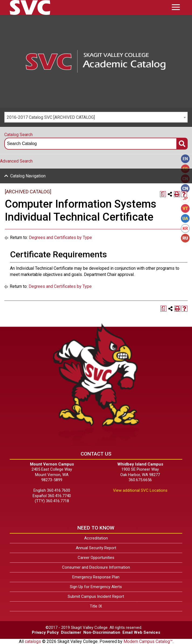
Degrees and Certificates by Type (60, 237)
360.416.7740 (59, 496)
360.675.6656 (140, 480)
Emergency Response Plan (96, 577)
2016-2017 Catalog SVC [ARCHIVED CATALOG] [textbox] (51, 117)
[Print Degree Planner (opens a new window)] (163, 194)
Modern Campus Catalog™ (148, 641)
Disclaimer (71, 632)
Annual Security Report (96, 548)
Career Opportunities (96, 558)
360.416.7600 (59, 490)
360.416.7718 (57, 501)
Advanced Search (16, 161)
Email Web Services (141, 632)
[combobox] (96, 117)
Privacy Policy (45, 632)
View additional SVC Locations (140, 490)
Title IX (96, 606)
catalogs (33, 641)
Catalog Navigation (28, 176)
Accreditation (96, 538)
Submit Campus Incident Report (96, 596)
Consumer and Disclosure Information (96, 567)
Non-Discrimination (102, 632)
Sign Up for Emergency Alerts (96, 587)
